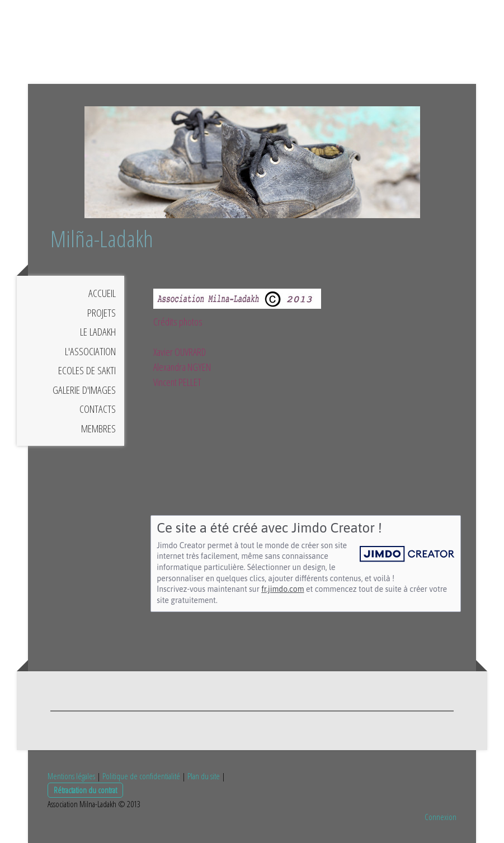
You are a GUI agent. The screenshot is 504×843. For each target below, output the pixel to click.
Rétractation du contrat (85, 790)
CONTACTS (98, 409)
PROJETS (102, 313)
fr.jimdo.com (282, 589)
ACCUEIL (102, 293)
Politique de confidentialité (141, 776)
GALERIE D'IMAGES (84, 390)
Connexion (441, 817)
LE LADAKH (98, 332)
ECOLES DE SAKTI (87, 370)
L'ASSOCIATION (90, 351)
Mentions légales (71, 776)
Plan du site (204, 776)
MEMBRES (98, 428)
